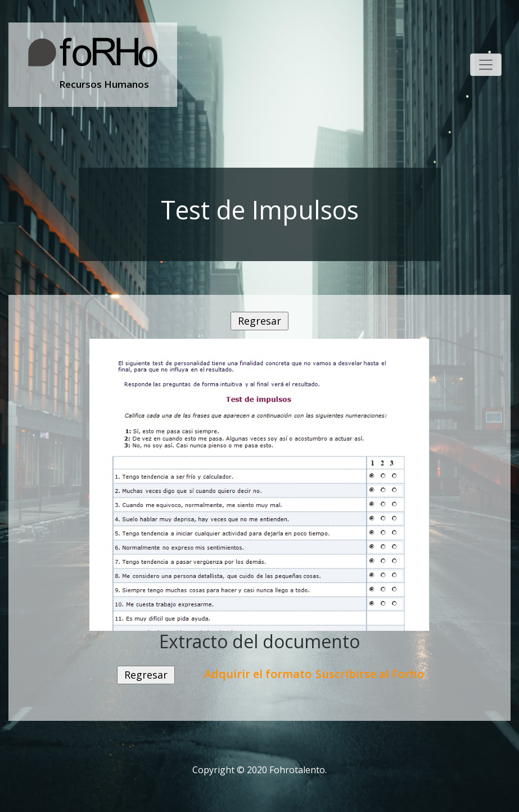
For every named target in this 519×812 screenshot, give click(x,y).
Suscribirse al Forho (370, 674)
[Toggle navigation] (486, 65)
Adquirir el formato (258, 674)
